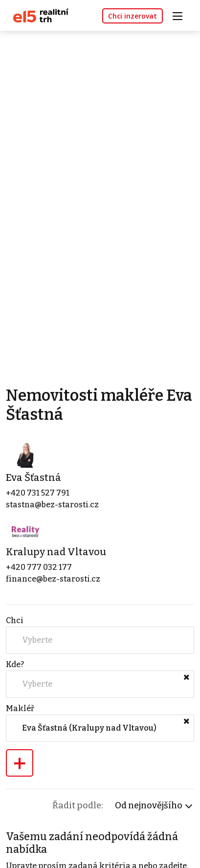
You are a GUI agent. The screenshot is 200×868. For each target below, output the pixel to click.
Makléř (20, 708)
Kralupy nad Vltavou (56, 552)
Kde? (15, 664)
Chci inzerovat (133, 16)
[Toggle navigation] (181, 15)
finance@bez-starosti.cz (53, 579)
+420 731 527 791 (38, 493)
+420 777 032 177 (39, 567)
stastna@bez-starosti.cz (52, 505)
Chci (15, 620)
